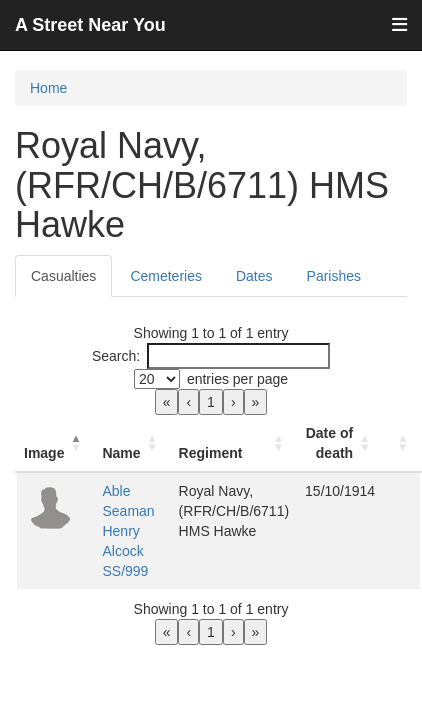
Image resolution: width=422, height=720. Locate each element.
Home (48, 88)
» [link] (256, 402)
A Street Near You (90, 25)
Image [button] (44, 453)
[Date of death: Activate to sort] (340, 443)
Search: (116, 356)
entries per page (237, 379)
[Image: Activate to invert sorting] (55, 443)
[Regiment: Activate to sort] (234, 443)
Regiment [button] (211, 453)
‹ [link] (188, 402)
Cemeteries (166, 276)
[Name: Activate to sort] (132, 443)
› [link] (233, 402)
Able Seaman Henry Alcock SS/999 (128, 531)
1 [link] (211, 402)
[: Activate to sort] (402, 443)
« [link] (167, 402)
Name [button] (121, 453)
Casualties (63, 276)
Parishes (334, 276)
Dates (254, 276)
